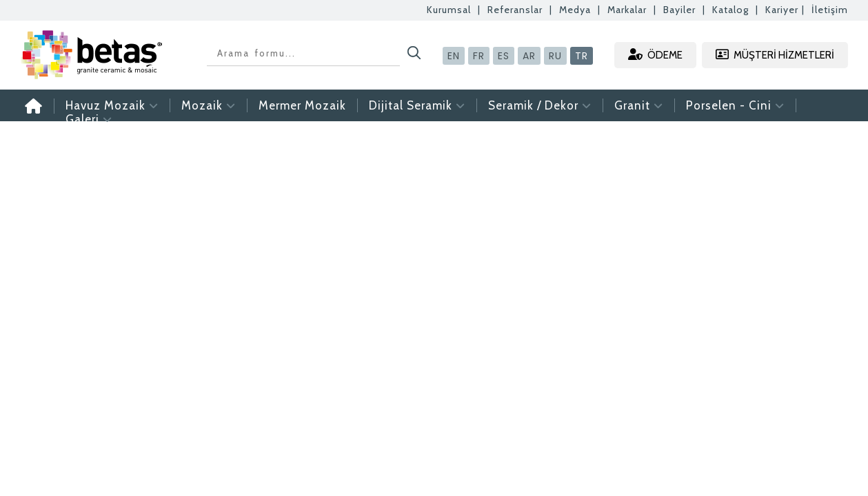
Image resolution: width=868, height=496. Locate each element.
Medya (575, 10)
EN (454, 56)
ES (504, 56)
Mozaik (209, 105)
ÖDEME (655, 55)
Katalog (730, 10)
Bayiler (679, 10)
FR (479, 56)
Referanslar (515, 10)
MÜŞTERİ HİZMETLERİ (775, 55)
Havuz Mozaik (112, 105)
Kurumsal (449, 10)
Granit (639, 105)
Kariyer (782, 10)
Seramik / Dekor (540, 105)
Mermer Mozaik (302, 105)
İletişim (830, 10)
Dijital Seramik (417, 105)
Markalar (627, 10)
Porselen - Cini (735, 105)
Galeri (89, 119)
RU (555, 56)
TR (582, 56)
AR (529, 56)
